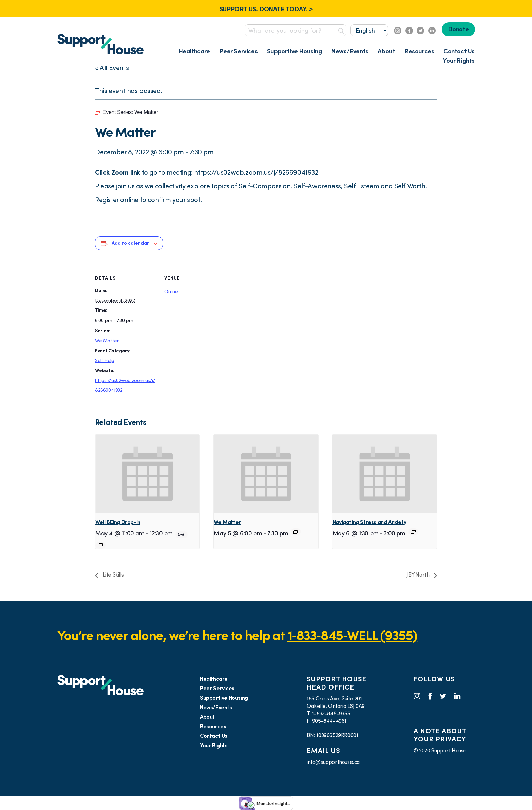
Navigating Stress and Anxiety (369, 522)
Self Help (104, 360)
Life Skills (112, 574)
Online (171, 291)
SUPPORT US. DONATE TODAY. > (266, 9)
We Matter (107, 341)
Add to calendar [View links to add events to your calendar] (130, 243)
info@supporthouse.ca (333, 762)
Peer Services (238, 51)
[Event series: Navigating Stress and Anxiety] (413, 532)
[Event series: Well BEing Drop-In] (100, 545)
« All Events (112, 68)
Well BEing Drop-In (118, 522)
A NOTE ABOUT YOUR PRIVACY (440, 735)
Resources (419, 51)
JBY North (419, 574)
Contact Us (459, 51)
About (386, 51)
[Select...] (369, 30)
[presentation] (147, 474)
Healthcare (194, 51)
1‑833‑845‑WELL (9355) (352, 635)
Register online (117, 200)
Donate (458, 29)
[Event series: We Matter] (296, 532)
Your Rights (459, 61)
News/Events (350, 51)
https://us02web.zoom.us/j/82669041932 (257, 172)
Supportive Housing (294, 51)
